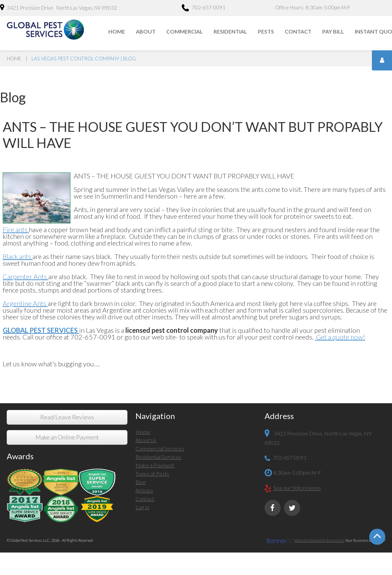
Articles (144, 490)
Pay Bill (333, 31)
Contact (298, 31)
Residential (230, 31)
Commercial (185, 31)
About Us (146, 440)
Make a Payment (155, 465)
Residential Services (158, 457)
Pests (266, 31)
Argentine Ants (25, 303)
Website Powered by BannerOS (319, 540)
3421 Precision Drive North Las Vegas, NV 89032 (59, 7)
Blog (141, 482)
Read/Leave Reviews (67, 417)
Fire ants (15, 229)
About (146, 31)
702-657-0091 (204, 8)
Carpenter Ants (25, 276)
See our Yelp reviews (297, 488)
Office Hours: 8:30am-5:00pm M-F (313, 7)
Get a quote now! (340, 337)
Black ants (18, 256)
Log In (142, 507)
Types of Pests (152, 474)
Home (117, 31)
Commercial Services (160, 448)
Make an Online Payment (67, 437)
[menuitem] (117, 32)
